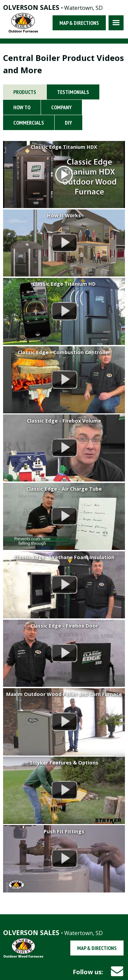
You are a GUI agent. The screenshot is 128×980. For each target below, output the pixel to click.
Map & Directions (79, 23)
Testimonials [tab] (73, 92)
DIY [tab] (68, 123)
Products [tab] (25, 92)
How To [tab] (22, 107)
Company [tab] (61, 107)
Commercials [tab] (29, 123)
